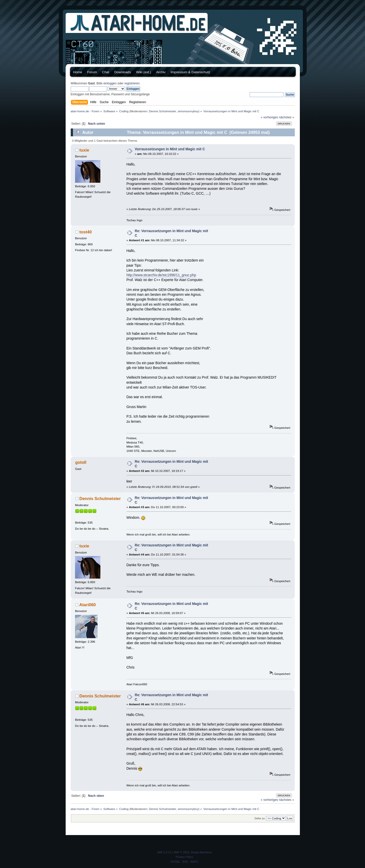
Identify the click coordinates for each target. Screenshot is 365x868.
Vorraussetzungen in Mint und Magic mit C (170, 149)
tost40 (86, 232)
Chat (106, 72)
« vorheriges (269, 117)
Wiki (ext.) (144, 72)
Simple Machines (202, 852)
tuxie (84, 150)
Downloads (123, 72)
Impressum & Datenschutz (190, 72)
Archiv (161, 72)
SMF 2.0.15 (164, 852)
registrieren (132, 83)
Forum (92, 72)
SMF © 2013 (181, 852)
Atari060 (88, 605)
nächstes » (286, 117)
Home (78, 72)
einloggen (110, 83)
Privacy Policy (184, 857)
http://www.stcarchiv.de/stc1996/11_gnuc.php (161, 275)
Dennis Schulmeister (162, 111)
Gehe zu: (260, 818)
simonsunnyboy (188, 111)
